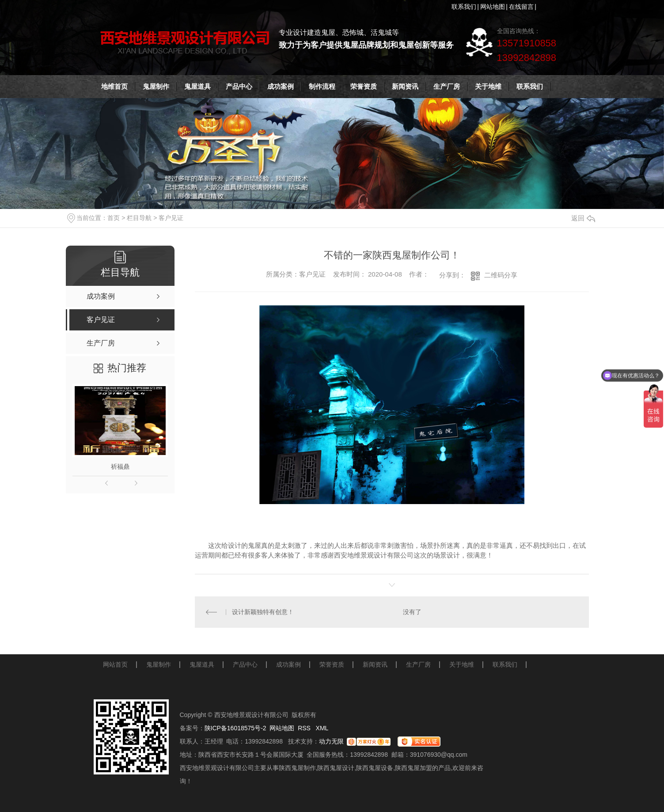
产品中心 (239, 86)
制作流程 (322, 86)
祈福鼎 (120, 467)
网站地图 (493, 7)
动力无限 (331, 741)
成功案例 (281, 86)
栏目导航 (139, 218)
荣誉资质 (364, 86)
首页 (114, 218)
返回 (583, 218)
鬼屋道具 (197, 86)
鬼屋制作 (156, 86)
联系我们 (464, 7)
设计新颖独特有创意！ (263, 612)
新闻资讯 (405, 86)
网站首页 (115, 664)
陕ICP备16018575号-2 (235, 728)
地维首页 (114, 86)
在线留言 (521, 7)
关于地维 (488, 86)
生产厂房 (447, 86)
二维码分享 (501, 275)
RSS (305, 728)
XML (322, 728)
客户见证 (171, 218)
